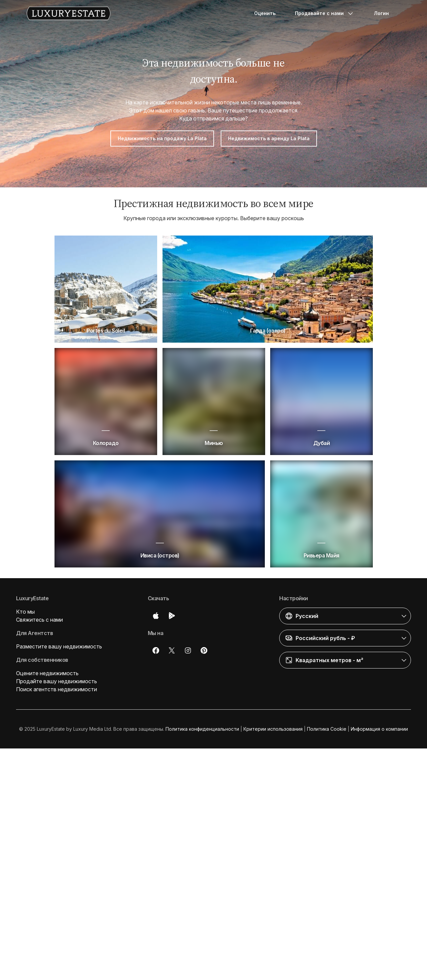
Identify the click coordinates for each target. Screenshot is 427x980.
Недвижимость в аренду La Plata (269, 138)
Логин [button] (381, 13)
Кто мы (25, 612)
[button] (345, 616)
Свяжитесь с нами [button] (39, 620)
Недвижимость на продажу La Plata (162, 138)
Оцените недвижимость (47, 673)
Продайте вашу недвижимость (57, 681)
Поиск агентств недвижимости (57, 689)
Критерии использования (273, 729)
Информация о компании (379, 729)
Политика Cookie (327, 729)
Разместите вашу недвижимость (59, 646)
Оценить (265, 13)
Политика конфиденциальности (202, 729)
